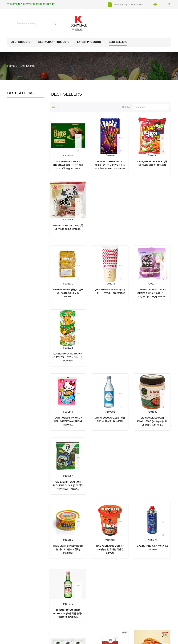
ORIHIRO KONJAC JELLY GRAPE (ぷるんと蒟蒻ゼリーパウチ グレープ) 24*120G (152, 293)
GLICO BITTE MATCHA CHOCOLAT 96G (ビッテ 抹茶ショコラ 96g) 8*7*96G (68, 165)
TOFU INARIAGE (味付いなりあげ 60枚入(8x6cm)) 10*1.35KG (68, 293)
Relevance (152, 107)
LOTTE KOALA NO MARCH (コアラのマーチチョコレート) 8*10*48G (68, 357)
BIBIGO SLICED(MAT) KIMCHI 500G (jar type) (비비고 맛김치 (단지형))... (152, 421)
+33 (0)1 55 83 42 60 (132, 5)
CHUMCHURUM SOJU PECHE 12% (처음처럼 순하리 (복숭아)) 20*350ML (68, 613)
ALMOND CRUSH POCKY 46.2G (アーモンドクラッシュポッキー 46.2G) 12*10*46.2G (110, 165)
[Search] (34, 23)
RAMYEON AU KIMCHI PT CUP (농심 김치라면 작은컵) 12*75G (110, 549)
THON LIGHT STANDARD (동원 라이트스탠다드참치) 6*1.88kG (68, 549)
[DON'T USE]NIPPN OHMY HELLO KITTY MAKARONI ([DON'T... (68, 421)
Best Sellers (20, 93)
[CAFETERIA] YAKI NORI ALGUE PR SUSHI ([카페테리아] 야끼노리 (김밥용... (68, 485)
